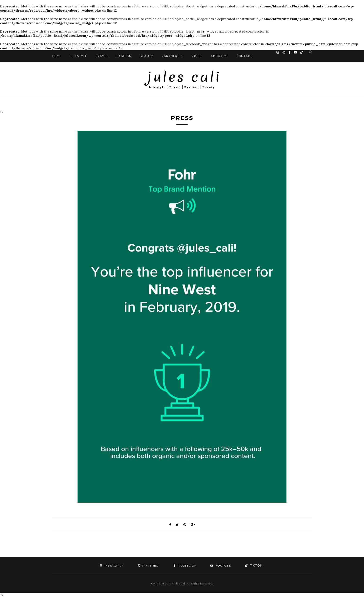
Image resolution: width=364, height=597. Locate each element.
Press (197, 56)
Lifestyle (79, 56)
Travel (102, 56)
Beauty (147, 56)
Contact (245, 56)
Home (57, 56)
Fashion (124, 56)
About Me (220, 56)
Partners (171, 56)
